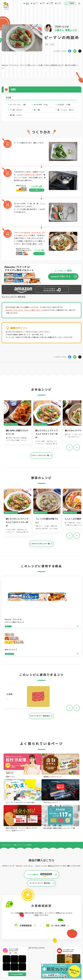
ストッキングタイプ (58, 911)
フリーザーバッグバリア (43, 914)
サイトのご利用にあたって (74, 934)
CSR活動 (50, 938)
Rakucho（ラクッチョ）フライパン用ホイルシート (20, 65)
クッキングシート (25, 915)
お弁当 (52, 44)
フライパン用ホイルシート (27, 912)
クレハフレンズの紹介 (75, 922)
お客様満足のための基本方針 (75, 932)
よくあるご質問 (51, 932)
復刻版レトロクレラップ (10, 916)
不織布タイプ (57, 914)
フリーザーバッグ (42, 911)
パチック (73, 911)
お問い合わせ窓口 (51, 942)
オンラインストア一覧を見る (14, 297)
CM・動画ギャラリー (50, 3)
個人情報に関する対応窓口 (74, 941)
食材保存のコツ (10, 932)
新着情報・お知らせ (52, 936)
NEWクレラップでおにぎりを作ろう (32, 939)
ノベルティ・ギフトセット (76, 919)
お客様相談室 (51, 934)
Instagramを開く (17, 878)
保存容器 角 (40, 918)
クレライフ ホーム (7, 749)
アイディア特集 (10, 934)
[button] (77, 449)
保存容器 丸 (40, 921)
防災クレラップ (9, 914)
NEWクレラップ (31, 175)
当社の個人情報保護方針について (76, 939)
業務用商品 (73, 916)
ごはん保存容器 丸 (42, 916)
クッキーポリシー (73, 943)
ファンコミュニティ (52, 940)
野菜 (47, 44)
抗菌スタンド (57, 916)
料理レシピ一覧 (29, 936)
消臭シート (57, 918)
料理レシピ (17, 749)
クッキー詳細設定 (73, 945)
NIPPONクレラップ (10, 918)
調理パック (24, 917)
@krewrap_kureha (36, 852)
